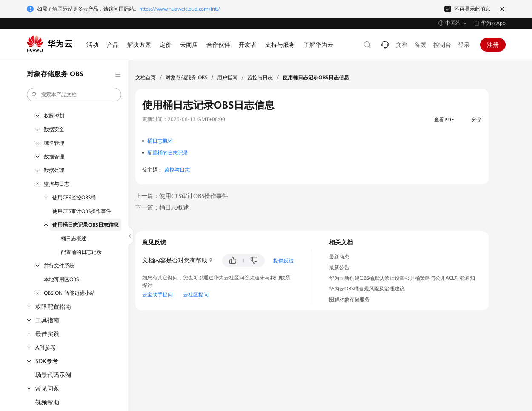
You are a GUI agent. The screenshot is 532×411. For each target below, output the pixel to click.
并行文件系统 (59, 266)
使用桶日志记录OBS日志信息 (86, 225)
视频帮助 (47, 402)
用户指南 (227, 78)
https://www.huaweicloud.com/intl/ (180, 9)
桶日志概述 (74, 239)
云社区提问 (196, 295)
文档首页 (146, 78)
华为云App (493, 23)
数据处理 (54, 170)
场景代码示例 (53, 375)
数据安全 (54, 129)
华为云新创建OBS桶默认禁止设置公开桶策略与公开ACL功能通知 (402, 278)
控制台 (442, 45)
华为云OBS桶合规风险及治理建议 (367, 289)
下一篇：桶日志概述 (162, 207)
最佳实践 (47, 334)
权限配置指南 (53, 307)
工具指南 (47, 320)
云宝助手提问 (157, 295)
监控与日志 (57, 184)
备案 (420, 45)
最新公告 (339, 267)
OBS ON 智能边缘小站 (69, 293)
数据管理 (54, 157)
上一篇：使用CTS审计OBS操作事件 (182, 196)
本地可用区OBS (61, 279)
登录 (464, 45)
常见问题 (47, 388)
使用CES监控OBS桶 (74, 198)
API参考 (46, 348)
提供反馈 (283, 261)
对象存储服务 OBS (186, 78)
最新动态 (339, 257)
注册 (493, 45)
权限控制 (54, 116)
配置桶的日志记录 (81, 252)
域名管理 (54, 143)
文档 (402, 45)
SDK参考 (47, 361)
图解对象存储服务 (349, 299)
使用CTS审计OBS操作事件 (82, 211)
